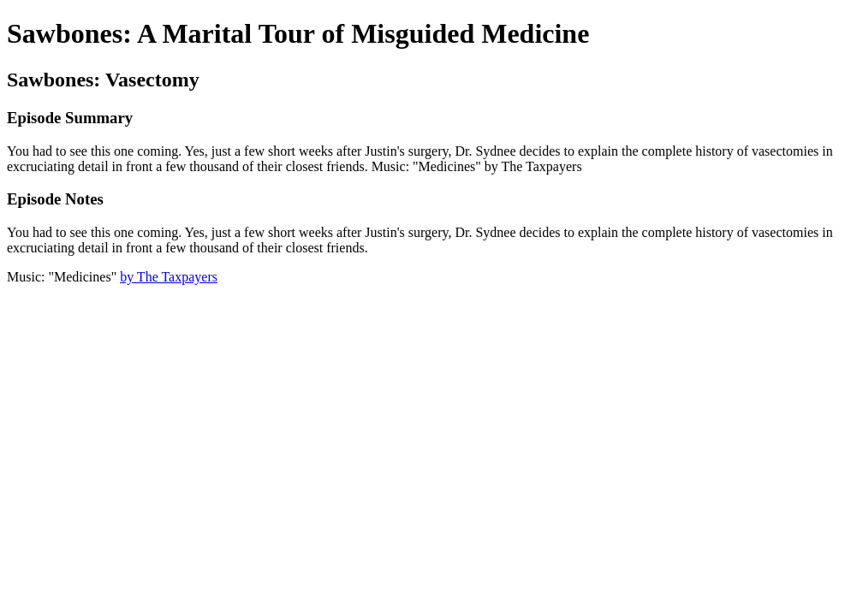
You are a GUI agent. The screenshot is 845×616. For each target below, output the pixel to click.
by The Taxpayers (169, 277)
